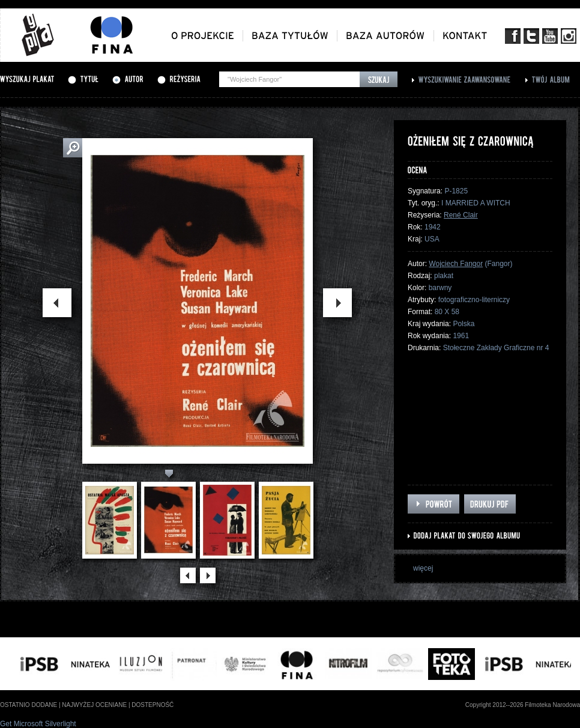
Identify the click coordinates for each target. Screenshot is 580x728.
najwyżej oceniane (94, 705)
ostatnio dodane (29, 705)
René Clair (461, 215)
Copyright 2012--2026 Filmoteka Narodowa (523, 705)
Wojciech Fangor (456, 264)
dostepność (153, 705)
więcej (423, 568)
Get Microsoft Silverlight (38, 724)
